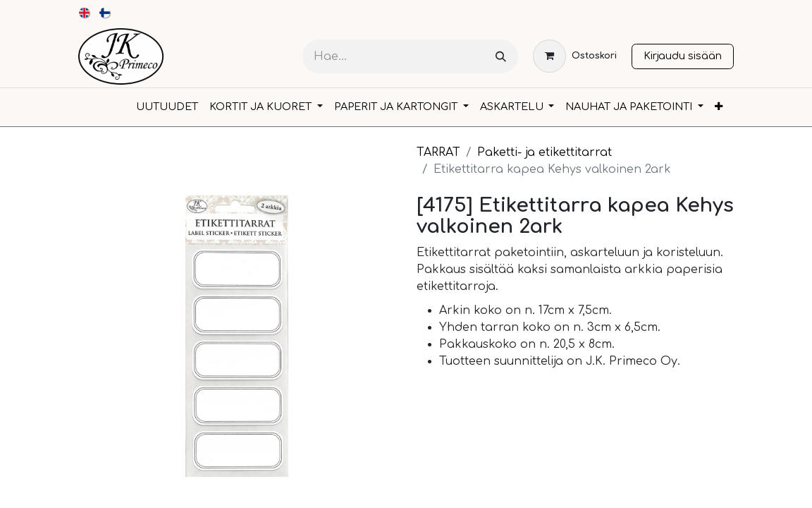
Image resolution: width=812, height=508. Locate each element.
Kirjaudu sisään (683, 56)
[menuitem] (85, 13)
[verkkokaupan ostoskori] (575, 56)
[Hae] (501, 57)
